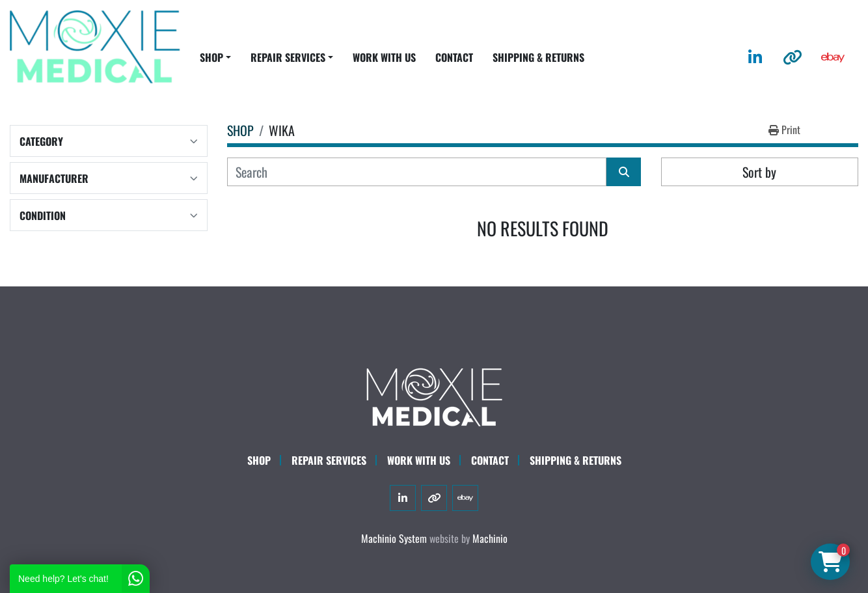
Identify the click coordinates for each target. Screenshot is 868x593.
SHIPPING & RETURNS (538, 57)
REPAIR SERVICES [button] (288, 57)
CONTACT (454, 57)
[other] (793, 57)
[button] (215, 57)
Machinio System (394, 538)
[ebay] (833, 57)
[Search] (417, 172)
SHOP (211, 57)
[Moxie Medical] (434, 395)
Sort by (759, 172)
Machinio (490, 538)
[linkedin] (755, 57)
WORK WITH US (384, 57)
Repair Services (329, 460)
